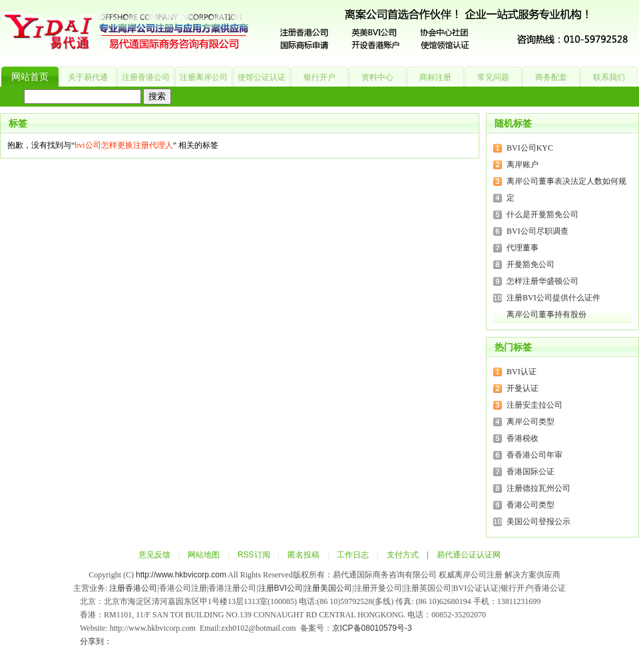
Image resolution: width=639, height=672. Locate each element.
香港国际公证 (531, 472)
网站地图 (204, 555)
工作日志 (353, 555)
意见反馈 (154, 555)
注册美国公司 (328, 588)
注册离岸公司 (204, 77)
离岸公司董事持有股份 (546, 314)
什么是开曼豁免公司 (542, 214)
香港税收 (523, 438)
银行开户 (319, 77)
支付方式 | (412, 555)
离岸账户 (523, 165)
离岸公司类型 (531, 422)
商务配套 (551, 77)
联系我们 (609, 77)
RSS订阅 (254, 555)
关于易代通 (88, 77)
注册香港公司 (146, 77)
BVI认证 (522, 372)
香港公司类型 (531, 505)
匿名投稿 (304, 555)
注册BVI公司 (281, 588)
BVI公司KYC (530, 148)
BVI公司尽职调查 (537, 231)
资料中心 (377, 77)
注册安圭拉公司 (534, 405)
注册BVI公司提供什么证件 (553, 298)
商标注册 (435, 77)
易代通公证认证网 (469, 555)
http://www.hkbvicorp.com (181, 575)
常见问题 (493, 77)
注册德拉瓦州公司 (538, 488)
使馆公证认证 (262, 77)
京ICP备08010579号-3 (372, 628)
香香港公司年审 (534, 455)
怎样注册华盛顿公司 (542, 281)
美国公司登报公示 (538, 521)
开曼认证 (523, 388)
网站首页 (30, 77)
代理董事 (523, 248)
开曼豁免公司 (531, 264)
